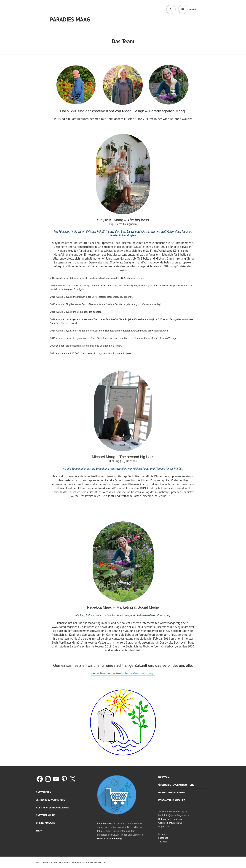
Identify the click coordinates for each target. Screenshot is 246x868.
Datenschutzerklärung (170, 819)
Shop (39, 831)
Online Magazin (45, 823)
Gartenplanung (46, 815)
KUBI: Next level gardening (53, 808)
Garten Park (44, 792)
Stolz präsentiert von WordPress (53, 862)
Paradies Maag (70, 19)
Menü (193, 9)
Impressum (164, 826)
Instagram (164, 834)
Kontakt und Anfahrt (172, 800)
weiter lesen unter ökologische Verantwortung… (123, 673)
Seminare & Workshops (50, 800)
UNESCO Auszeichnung (172, 792)
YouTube (163, 842)
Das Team (164, 777)
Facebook (163, 838)
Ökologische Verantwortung (176, 785)
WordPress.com (98, 862)
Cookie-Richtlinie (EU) (170, 823)
